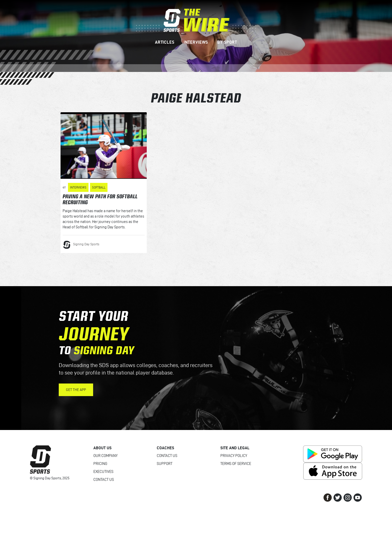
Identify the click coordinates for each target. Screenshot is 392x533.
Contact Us (104, 480)
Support (165, 464)
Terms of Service (236, 464)
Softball (99, 187)
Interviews (78, 187)
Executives (103, 472)
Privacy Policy (234, 456)
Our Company (105, 456)
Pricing (100, 464)
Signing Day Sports (86, 244)
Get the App (76, 390)
